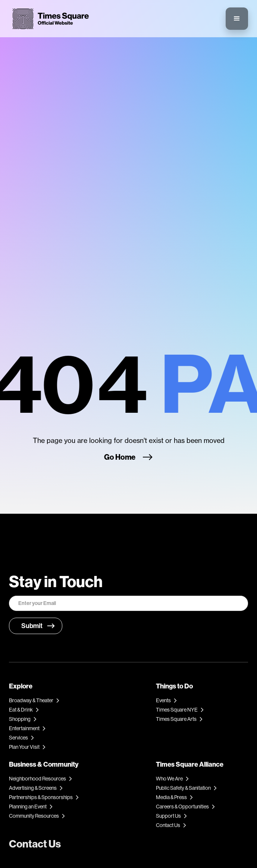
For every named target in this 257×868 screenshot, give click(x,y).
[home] (49, 19)
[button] (237, 19)
